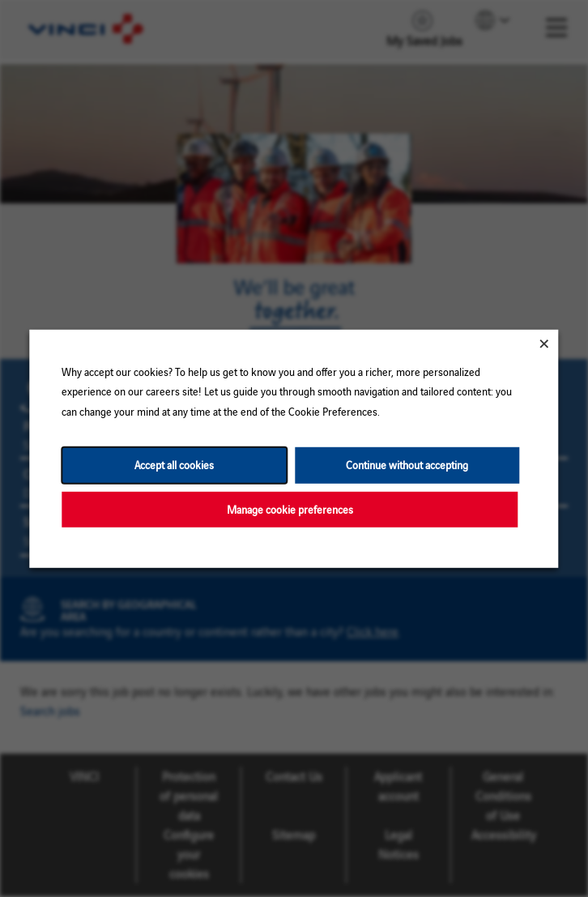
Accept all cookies (174, 465)
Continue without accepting (407, 465)
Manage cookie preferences (290, 508)
